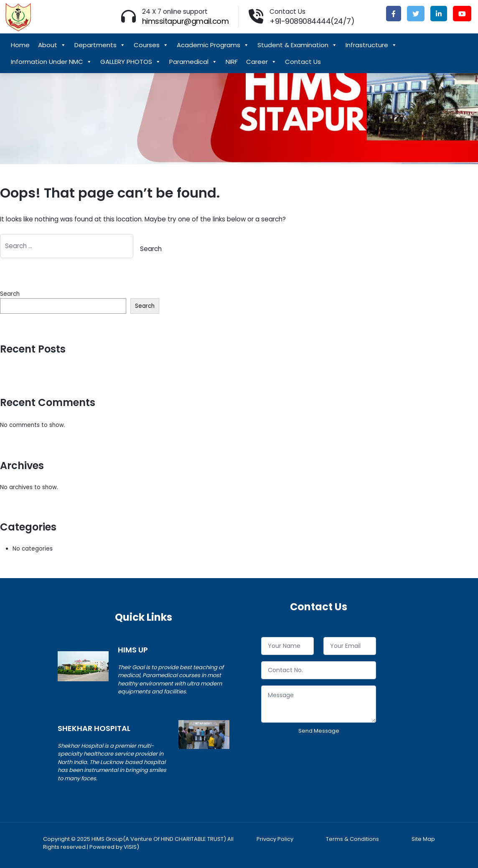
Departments (100, 45)
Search (10, 294)
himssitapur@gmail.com (186, 21)
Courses (151, 45)
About (52, 45)
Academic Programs (213, 45)
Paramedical (193, 62)
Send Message (319, 731)
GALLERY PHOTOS (131, 62)
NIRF (232, 62)
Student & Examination (297, 45)
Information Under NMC (51, 62)
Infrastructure (371, 45)
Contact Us (303, 62)
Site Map (423, 839)
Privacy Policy (275, 839)
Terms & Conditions (352, 839)
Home (20, 45)
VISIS (130, 847)
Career (261, 62)
